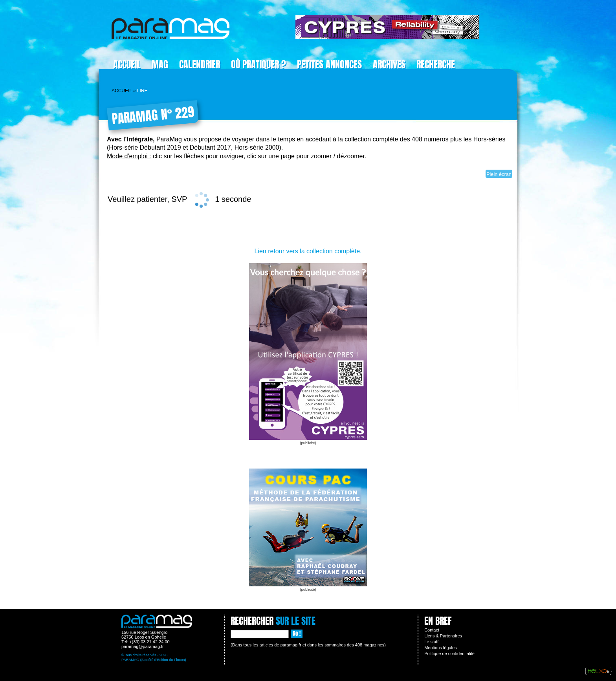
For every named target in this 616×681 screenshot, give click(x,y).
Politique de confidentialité (449, 654)
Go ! (297, 634)
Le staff (431, 642)
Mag (160, 64)
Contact (432, 630)
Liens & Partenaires (443, 636)
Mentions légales (441, 648)
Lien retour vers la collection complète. (308, 251)
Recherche (436, 64)
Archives (389, 64)
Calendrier (200, 64)
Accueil (127, 64)
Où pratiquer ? (258, 64)
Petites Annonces (329, 64)
